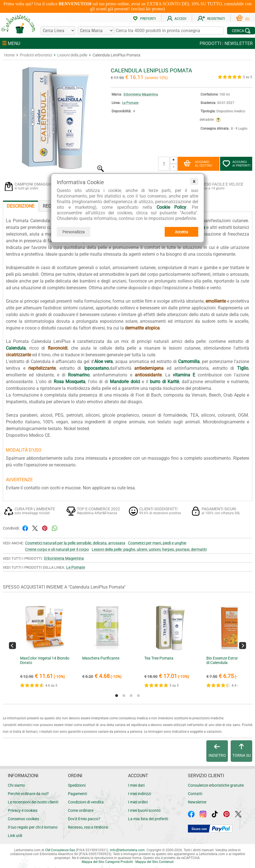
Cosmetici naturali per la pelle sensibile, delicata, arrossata (75, 543)
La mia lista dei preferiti (148, 819)
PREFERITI (144, 19)
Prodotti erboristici (36, 55)
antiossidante (148, 375)
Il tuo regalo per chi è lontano (33, 827)
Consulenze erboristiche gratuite (216, 785)
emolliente (216, 301)
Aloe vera (103, 361)
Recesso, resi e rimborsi (88, 827)
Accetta (181, 232)
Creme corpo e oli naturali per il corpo (57, 549)
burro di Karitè (164, 382)
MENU (11, 43)
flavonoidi (58, 348)
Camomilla (189, 361)
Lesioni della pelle (72, 55)
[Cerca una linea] (58, 31)
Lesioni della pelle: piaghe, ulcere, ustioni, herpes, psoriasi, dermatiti (149, 549)
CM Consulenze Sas (60, 850)
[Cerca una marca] (96, 31)
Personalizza (74, 232)
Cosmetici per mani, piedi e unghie (157, 543)
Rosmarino (79, 375)
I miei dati (136, 785)
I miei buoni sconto (144, 810)
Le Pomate (130, 103)
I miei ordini (138, 802)
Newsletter (197, 802)
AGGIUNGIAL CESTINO (198, 164)
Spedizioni (77, 785)
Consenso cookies (23, 819)
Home (9, 55)
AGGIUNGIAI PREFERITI (237, 164)
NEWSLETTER (239, 43)
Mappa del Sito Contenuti (154, 862)
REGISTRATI (211, 19)
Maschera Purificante (101, 658)
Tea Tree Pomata (159, 658)
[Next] (243, 645)
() (243, 19)
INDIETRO (217, 751)
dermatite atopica (142, 328)
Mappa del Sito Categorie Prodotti (107, 862)
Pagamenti (77, 794)
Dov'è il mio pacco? (84, 819)
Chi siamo (16, 785)
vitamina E (184, 375)
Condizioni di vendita (86, 802)
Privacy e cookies (23, 810)
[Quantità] (164, 164)
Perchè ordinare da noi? (28, 794)
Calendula (16, 348)
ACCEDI (177, 19)
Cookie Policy (171, 207)
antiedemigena (149, 368)
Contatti (195, 794)
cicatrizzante (18, 355)
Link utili (15, 836)
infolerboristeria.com (127, 850)
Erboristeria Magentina (141, 94)
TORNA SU (242, 751)
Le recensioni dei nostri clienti (33, 802)
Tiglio (243, 368)
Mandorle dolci (125, 382)
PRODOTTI (210, 43)
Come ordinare (81, 810)
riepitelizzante (42, 368)
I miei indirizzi (140, 794)
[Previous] (12, 645)
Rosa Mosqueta (70, 382)
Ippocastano (96, 368)
